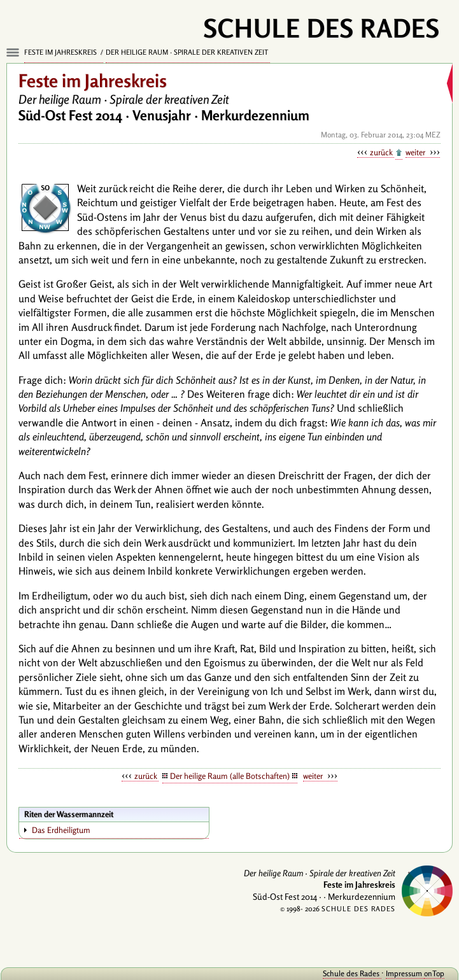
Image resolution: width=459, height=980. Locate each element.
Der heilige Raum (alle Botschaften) (230, 776)
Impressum (405, 973)
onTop (434, 973)
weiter (416, 152)
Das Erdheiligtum (61, 830)
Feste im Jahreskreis (61, 52)
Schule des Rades (352, 973)
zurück (382, 152)
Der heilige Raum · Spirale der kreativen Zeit (188, 52)
